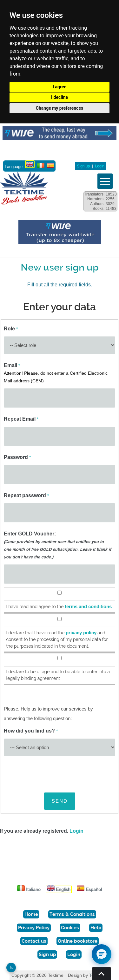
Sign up (83, 166)
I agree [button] (60, 87)
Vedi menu (105, 181)
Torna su (102, 974)
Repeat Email (21, 419)
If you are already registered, (42, 831)
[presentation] (52, 772)
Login (100, 166)
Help (96, 928)
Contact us (34, 941)
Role (11, 329)
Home (31, 914)
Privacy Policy (34, 928)
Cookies (70, 928)
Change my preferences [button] (60, 108)
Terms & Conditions (72, 914)
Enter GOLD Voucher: (57, 545)
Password (17, 457)
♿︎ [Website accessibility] (11, 967)
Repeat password (26, 495)
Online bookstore (78, 941)
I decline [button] (60, 97)
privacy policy (81, 633)
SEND (60, 801)
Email (56, 373)
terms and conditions (88, 607)
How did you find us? (31, 731)
